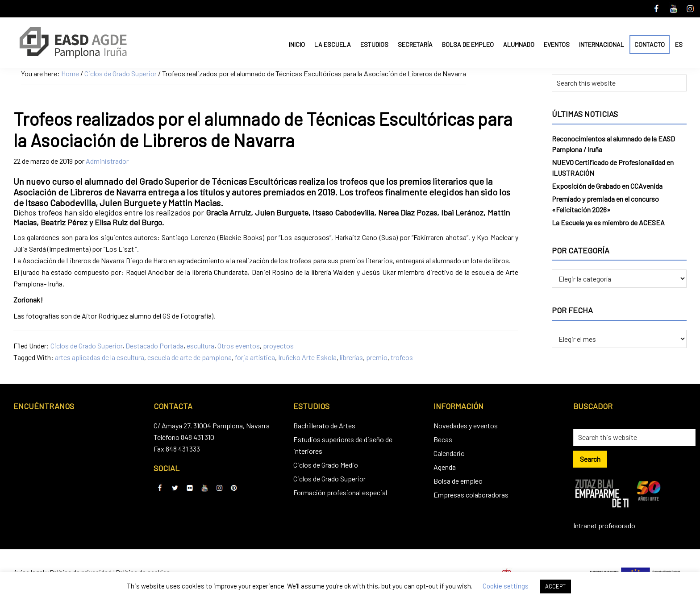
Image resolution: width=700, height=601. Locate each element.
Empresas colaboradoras (471, 495)
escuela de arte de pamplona (190, 357)
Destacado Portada (154, 346)
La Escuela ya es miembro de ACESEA (608, 222)
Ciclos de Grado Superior (86, 346)
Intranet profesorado (604, 525)
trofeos (402, 357)
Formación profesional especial (340, 492)
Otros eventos (239, 346)
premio (377, 357)
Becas (443, 439)
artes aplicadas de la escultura (100, 357)
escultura (200, 346)
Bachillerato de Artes (324, 425)
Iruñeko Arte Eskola (307, 357)
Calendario (449, 453)
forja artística (255, 357)
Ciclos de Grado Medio (326, 465)
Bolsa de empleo (458, 481)
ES (679, 44)
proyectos (278, 346)
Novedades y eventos (466, 425)
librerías (351, 357)
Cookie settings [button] (506, 586)
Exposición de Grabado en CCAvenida (607, 186)
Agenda (445, 467)
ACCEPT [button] (555, 586)
